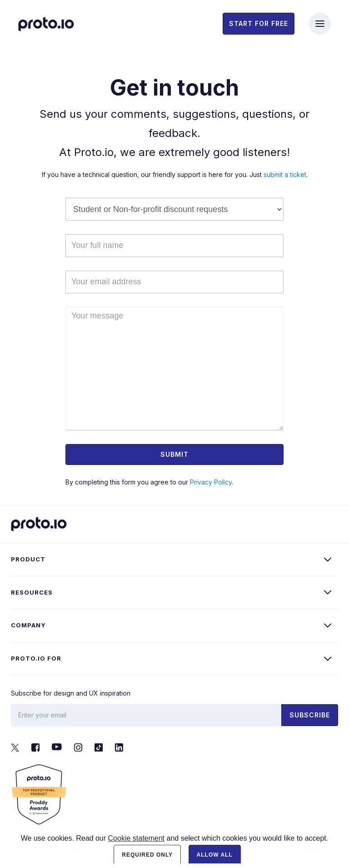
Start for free (259, 23)
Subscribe (310, 715)
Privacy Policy (211, 482)
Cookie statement (137, 850)
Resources (32, 592)
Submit (174, 454)
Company (28, 625)
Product (28, 559)
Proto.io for (36, 658)
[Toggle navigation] (320, 24)
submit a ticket (285, 174)
